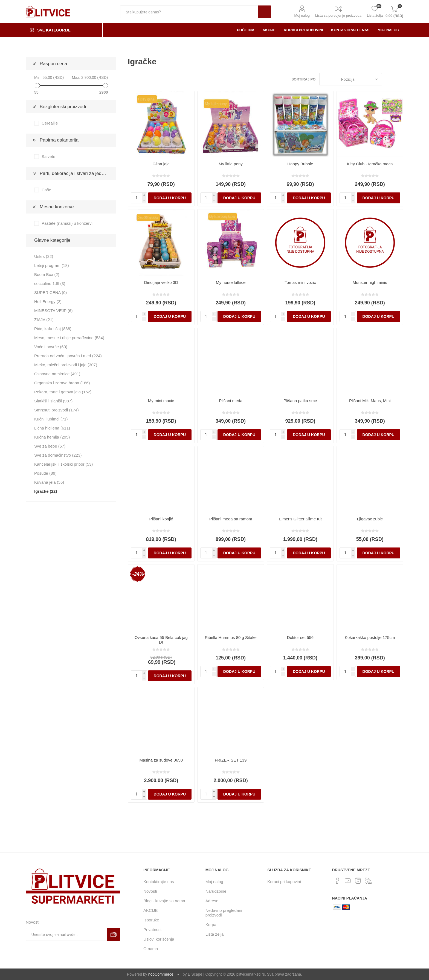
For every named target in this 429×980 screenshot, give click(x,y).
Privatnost (153, 929)
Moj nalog (302, 15)
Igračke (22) (46, 491)
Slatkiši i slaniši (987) (53, 401)
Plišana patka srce (300, 401)
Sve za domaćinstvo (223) (58, 455)
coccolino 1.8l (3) (50, 283)
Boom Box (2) (47, 274)
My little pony (231, 164)
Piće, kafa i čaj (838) (53, 329)
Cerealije (50, 123)
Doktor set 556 (300, 637)
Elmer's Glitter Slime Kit (300, 519)
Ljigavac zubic (370, 519)
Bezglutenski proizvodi (63, 107)
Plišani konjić (161, 519)
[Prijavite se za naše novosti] (66, 934)
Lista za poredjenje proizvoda (338, 15)
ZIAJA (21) (44, 320)
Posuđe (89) (45, 473)
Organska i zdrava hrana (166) (62, 383)
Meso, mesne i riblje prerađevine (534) (69, 338)
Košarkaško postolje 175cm (370, 637)
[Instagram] (358, 881)
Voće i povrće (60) (51, 347)
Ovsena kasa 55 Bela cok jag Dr (161, 640)
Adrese (212, 901)
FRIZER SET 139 (231, 760)
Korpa (211, 925)
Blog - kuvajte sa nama (164, 901)
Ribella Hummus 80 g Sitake (231, 637)
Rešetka (389, 79)
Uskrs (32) (44, 256)
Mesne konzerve (57, 207)
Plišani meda (231, 401)
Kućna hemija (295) (52, 437)
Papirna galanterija (59, 140)
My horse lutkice (231, 282)
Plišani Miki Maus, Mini (370, 401)
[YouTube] (348, 881)
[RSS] (369, 881)
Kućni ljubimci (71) (51, 419)
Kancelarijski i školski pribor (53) (63, 464)
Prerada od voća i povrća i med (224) (68, 356)
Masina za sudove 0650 (161, 760)
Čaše (46, 190)
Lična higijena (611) (52, 428)
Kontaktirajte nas (159, 882)
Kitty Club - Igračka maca (370, 164)
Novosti (150, 891)
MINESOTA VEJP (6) (53, 311)
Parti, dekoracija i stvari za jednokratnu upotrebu (78, 173)
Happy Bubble (300, 164)
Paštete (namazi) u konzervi (67, 223)
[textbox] (189, 12)
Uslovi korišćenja (159, 939)
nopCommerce (161, 974)
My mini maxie (161, 401)
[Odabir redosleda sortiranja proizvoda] (351, 79)
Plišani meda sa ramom (231, 519)
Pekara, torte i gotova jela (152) (63, 392)
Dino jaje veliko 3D (161, 282)
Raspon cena (53, 64)
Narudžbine (216, 891)
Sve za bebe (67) (50, 446)
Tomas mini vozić (300, 282)
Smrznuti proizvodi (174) (56, 410)
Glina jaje (161, 164)
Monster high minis (370, 282)
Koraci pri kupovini (284, 882)
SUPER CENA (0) (50, 292)
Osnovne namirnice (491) (57, 374)
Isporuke (151, 920)
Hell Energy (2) (48, 302)
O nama (151, 949)
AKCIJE (151, 910)
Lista (399, 79)
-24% (138, 574)
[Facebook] (337, 881)
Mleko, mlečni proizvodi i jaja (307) (66, 365)
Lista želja (215, 934)
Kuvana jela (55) (49, 482)
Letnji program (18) (52, 265)
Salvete (48, 156)
